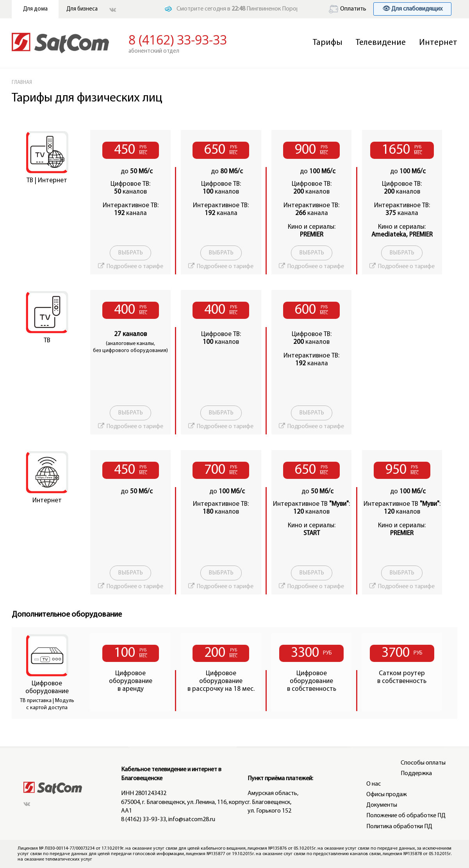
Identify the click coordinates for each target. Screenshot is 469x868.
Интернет (438, 43)
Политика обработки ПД (399, 827)
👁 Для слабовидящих (412, 9)
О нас (374, 784)
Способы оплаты (423, 763)
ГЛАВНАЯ (22, 83)
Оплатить (348, 9)
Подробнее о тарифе (135, 267)
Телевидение (381, 43)
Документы (382, 805)
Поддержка (416, 774)
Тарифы (328, 43)
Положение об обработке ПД (406, 816)
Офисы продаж (387, 795)
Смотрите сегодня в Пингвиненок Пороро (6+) (246, 9)
